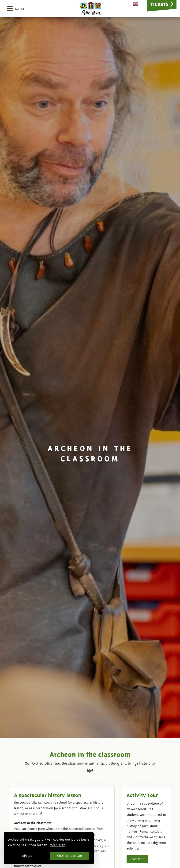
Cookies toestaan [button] (69, 856)
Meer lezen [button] (57, 845)
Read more (137, 859)
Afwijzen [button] (28, 856)
